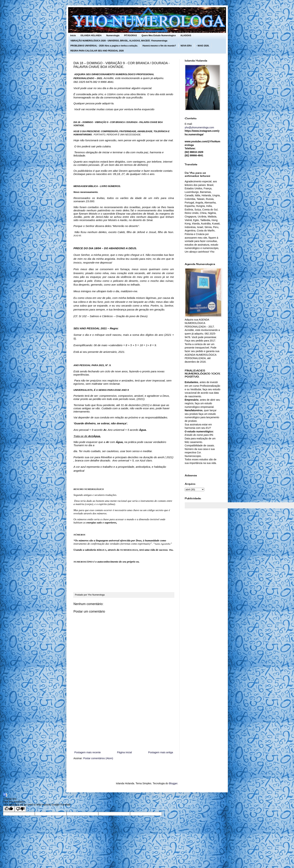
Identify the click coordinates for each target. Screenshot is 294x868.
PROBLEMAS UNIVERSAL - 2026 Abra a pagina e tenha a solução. (104, 46)
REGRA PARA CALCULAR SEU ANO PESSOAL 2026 (97, 51)
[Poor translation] (20, 809)
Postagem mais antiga (161, 752)
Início (73, 35)
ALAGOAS (186, 35)
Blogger (173, 783)
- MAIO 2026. (203, 46)
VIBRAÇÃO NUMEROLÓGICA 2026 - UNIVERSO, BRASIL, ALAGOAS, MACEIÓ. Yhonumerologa (119, 41)
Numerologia (113, 35)
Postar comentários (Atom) (98, 758)
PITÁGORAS (130, 35)
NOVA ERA (186, 46)
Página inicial (125, 752)
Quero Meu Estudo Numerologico (159, 35)
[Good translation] (9, 809)
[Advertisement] (124, 721)
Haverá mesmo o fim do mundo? (159, 46)
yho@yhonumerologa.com (199, 127)
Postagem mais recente (88, 752)
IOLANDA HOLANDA (91, 35)
